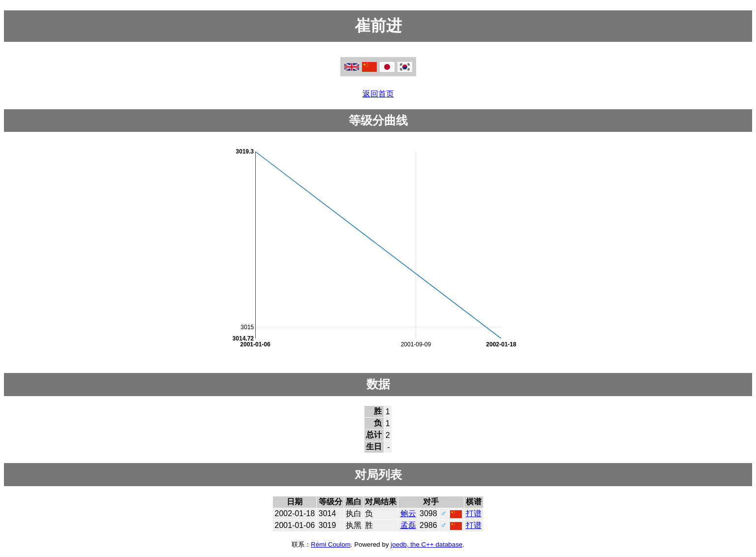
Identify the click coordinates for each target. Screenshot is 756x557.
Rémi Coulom (331, 544)
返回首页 (378, 94)
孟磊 (408, 525)
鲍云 (408, 513)
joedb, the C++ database (426, 544)
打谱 (474, 513)
